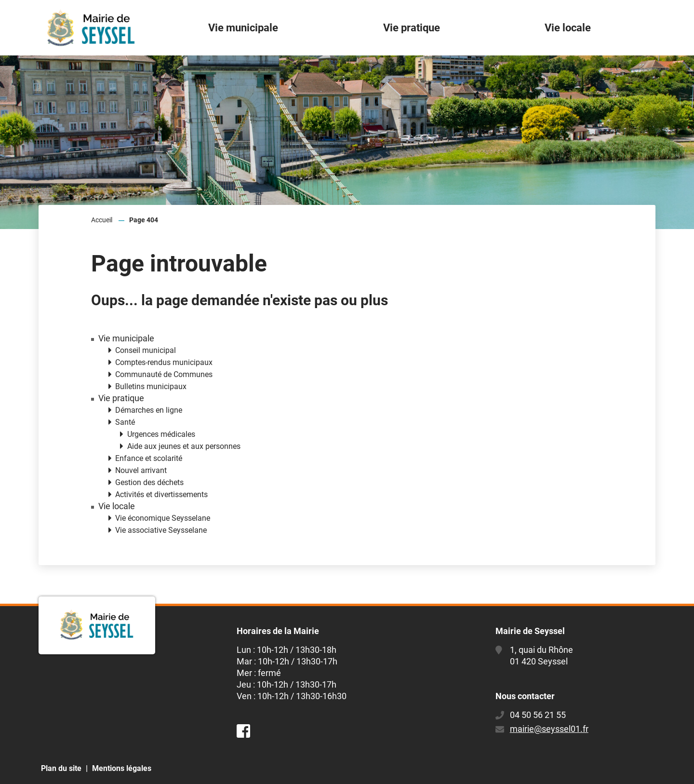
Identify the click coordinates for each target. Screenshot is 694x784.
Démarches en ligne (149, 410)
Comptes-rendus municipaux (164, 362)
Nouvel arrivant (141, 470)
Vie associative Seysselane (161, 530)
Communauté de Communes (164, 374)
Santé (125, 422)
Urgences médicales (161, 434)
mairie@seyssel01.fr (549, 729)
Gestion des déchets (149, 482)
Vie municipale (126, 338)
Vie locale (117, 506)
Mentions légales (122, 768)
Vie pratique (121, 398)
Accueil (102, 220)
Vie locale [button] (568, 28)
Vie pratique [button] (412, 28)
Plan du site (61, 768)
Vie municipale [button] (243, 28)
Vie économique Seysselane (163, 518)
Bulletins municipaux (151, 386)
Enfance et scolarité (149, 458)
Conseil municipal (146, 350)
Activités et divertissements (161, 494)
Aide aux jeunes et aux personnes (184, 446)
